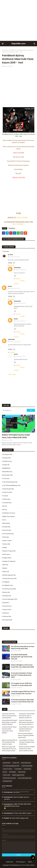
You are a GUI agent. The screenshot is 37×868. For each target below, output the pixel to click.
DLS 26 (5, 510)
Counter (5, 496)
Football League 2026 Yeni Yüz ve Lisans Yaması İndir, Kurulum (23, 693)
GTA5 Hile (6, 537)
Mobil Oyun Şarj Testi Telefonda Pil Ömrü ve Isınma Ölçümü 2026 (9, 749)
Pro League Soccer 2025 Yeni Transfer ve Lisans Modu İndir (22, 684)
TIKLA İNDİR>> (23, 218)
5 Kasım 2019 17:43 (15, 288)
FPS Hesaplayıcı (21, 862)
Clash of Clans (8, 492)
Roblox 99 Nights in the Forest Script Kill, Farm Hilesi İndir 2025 (22, 666)
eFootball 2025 (7, 620)
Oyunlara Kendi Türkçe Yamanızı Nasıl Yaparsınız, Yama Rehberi (9, 730)
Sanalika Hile (7, 596)
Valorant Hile (7, 616)
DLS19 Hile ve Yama (9, 513)
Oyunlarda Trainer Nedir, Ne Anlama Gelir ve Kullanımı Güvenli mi (27, 716)
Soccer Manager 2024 (10, 599)
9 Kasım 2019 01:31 (20, 321)
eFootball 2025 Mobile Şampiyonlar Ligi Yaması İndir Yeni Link (22, 657)
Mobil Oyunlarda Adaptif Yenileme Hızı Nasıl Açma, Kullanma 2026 (27, 749)
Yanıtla (10, 263)
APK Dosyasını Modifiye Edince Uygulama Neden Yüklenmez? (26, 735)
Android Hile (7, 458)
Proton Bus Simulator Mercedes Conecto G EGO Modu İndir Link (22, 701)
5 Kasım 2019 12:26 (21, 270)
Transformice (7, 606)
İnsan (10, 286)
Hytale (5, 547)
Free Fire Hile (7, 530)
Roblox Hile (6, 592)
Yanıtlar (12, 266)
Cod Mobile (18, 769)
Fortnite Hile (7, 527)
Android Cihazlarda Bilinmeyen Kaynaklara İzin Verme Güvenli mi (26, 722)
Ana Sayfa (5, 50)
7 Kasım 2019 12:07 (20, 356)
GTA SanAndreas (8, 534)
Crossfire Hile (7, 503)
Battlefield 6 (7, 468)
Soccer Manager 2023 (25, 778)
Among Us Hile (7, 454)
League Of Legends (9, 561)
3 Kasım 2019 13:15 (14, 257)
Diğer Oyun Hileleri (9, 516)
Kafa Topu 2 (7, 554)
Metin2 (5, 568)
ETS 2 (4, 520)
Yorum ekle (12, 374)
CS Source (6, 479)
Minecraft (6, 572)
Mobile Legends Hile (9, 575)
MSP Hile (6, 565)
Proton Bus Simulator (9, 589)
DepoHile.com (19, 44)
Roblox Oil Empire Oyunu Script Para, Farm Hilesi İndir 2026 (16, 436)
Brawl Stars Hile (8, 475)
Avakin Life (6, 465)
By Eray (11, 255)
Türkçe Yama (7, 610)
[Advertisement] (18, 20)
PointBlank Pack (8, 585)
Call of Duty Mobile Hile (10, 482)
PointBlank (13, 50)
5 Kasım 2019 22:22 (15, 342)
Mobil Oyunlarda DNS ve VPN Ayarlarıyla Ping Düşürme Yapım (10, 742)
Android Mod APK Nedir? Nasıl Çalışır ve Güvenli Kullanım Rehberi (10, 722)
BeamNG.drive (7, 472)
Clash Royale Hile (8, 489)
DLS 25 (5, 506)
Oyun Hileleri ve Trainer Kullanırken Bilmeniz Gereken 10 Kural (26, 729)
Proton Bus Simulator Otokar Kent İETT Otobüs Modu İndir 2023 (22, 675)
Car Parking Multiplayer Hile (12, 485)
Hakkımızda (10, 862)
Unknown (17, 268)
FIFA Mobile (6, 523)
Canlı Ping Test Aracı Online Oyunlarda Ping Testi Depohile (9, 716)
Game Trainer (7, 541)
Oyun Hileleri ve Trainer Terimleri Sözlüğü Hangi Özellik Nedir (27, 742)
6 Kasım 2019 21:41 (20, 303)
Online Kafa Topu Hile (10, 578)
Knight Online (7, 558)
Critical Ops (7, 499)
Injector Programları (9, 551)
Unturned (6, 613)
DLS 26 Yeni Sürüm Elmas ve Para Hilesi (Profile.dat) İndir (23, 648)
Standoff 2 (6, 603)
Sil (14, 263)
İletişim (30, 862)
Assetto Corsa (7, 461)
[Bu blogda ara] (14, 410)
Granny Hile (7, 544)
